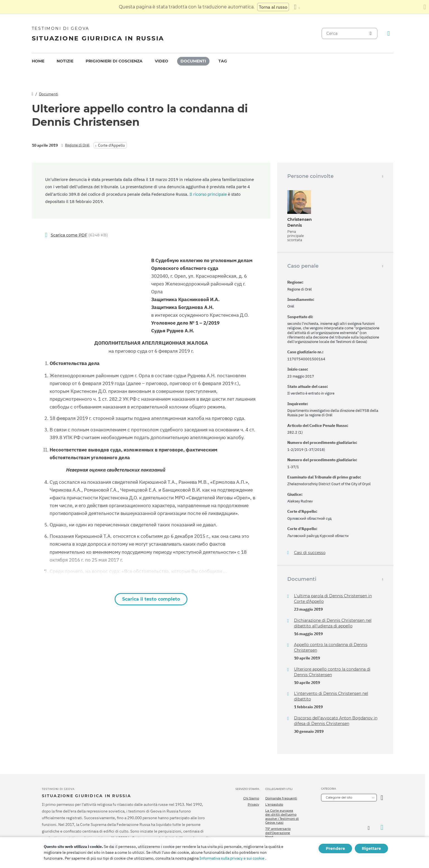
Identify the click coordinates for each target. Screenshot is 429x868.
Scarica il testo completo (151, 599)
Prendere (335, 848)
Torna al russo (273, 7)
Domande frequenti (281, 798)
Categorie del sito (339, 797)
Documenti (193, 61)
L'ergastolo (274, 804)
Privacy (253, 804)
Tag (223, 61)
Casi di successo (310, 553)
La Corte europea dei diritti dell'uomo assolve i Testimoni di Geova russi (282, 817)
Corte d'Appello (111, 145)
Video (162, 61)
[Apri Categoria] (382, 798)
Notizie (65, 61)
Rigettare (371, 848)
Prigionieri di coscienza (114, 61)
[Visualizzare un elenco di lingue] (297, 7)
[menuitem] (38, 61)
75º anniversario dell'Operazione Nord (278, 833)
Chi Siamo (251, 798)
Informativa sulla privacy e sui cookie (232, 858)
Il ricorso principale (208, 194)
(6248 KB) (79, 235)
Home (38, 61)
